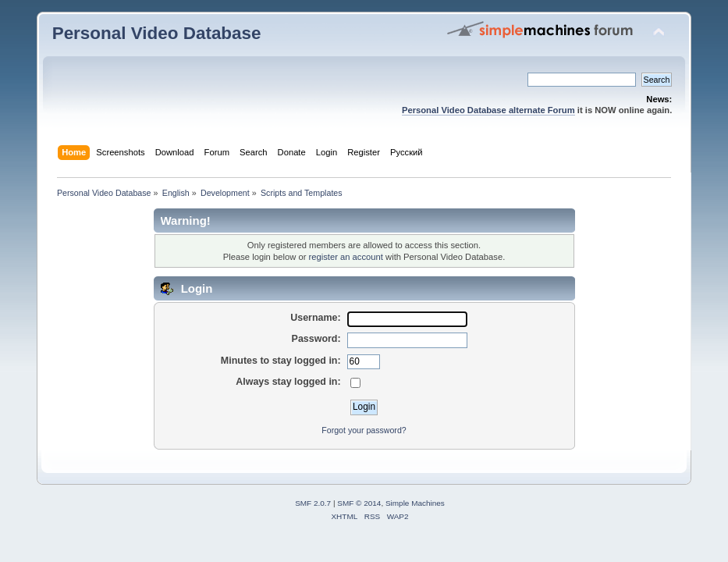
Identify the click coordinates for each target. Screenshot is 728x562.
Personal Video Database (157, 33)
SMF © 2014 (359, 503)
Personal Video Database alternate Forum (488, 110)
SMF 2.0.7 (313, 503)
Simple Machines (415, 503)
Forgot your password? (364, 430)
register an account (346, 257)
